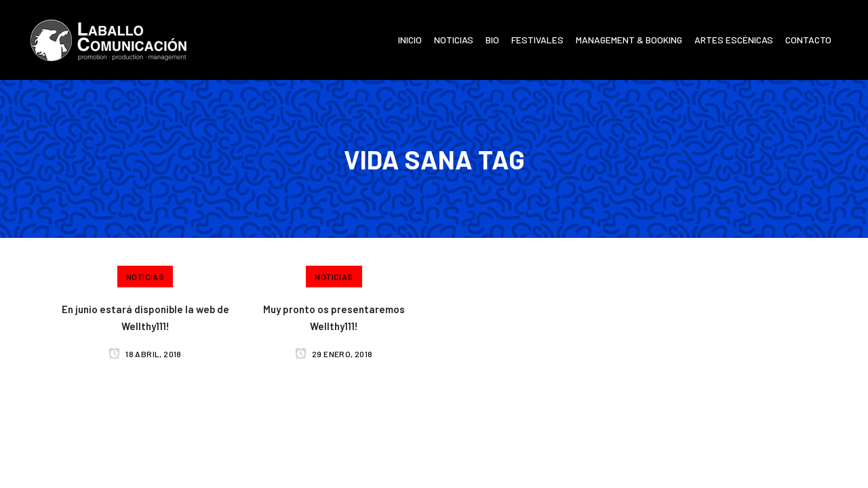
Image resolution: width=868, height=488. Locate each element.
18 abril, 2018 (145, 354)
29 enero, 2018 (334, 354)
